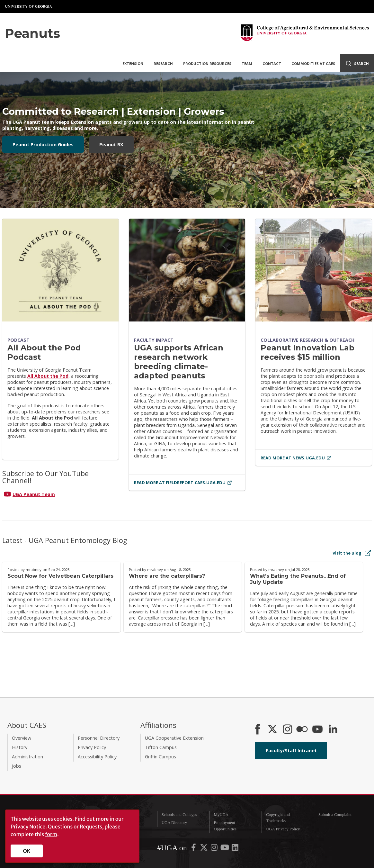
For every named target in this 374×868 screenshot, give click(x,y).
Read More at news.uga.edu (296, 458)
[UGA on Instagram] (215, 849)
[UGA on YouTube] (225, 849)
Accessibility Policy (97, 757)
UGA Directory (174, 823)
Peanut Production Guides (43, 145)
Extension (133, 63)
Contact (272, 63)
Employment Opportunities (225, 826)
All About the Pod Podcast (44, 352)
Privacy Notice (28, 827)
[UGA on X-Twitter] (204, 849)
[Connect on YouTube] (60, 494)
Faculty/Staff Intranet (291, 750)
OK (27, 851)
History (20, 747)
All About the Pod (48, 376)
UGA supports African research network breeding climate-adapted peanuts (179, 362)
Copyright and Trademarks (278, 818)
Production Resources (207, 63)
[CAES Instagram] (288, 730)
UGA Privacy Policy (283, 829)
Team (247, 63)
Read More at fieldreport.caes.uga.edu (183, 483)
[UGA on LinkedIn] (235, 849)
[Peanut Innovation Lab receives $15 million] (314, 270)
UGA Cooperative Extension (174, 738)
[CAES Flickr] (302, 730)
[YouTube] (317, 730)
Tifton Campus (161, 747)
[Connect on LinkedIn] (333, 730)
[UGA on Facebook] (194, 849)
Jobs (17, 766)
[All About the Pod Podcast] (60, 270)
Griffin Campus (160, 757)
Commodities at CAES (313, 63)
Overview (22, 738)
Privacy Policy (92, 747)
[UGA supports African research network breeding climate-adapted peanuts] (187, 270)
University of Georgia (29, 6)
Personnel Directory (99, 738)
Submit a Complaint (335, 815)
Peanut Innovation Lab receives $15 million (307, 352)
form (51, 834)
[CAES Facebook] (258, 730)
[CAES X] (273, 730)
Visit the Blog (352, 553)
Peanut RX (111, 145)
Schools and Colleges (179, 815)
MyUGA (221, 815)
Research (163, 63)
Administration (27, 757)
